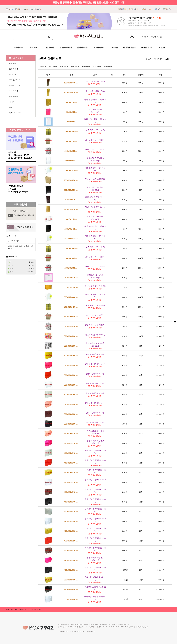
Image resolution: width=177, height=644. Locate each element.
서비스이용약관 (20, 609)
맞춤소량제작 (15, 80)
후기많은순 (97, 66)
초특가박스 (14, 69)
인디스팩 (13, 74)
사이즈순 (43, 66)
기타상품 (13, 102)
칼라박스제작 (15, 85)
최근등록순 (108, 66)
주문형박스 (14, 91)
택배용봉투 (14, 96)
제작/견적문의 (15, 113)
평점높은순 (86, 66)
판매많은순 (53, 66)
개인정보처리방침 (35, 609)
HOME (149, 59)
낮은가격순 (64, 66)
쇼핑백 (168, 59)
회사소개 (9, 609)
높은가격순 (75, 66)
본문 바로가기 (0, 0)
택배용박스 (14, 63)
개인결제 (13, 107)
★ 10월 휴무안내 (14, 241)
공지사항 (12, 236)
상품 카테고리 (16, 58)
